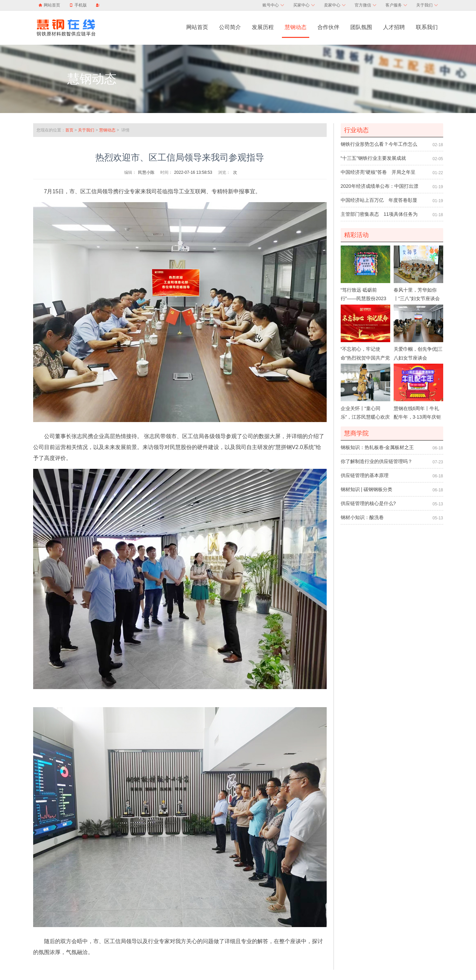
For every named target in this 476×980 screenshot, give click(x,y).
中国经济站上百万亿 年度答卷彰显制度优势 (379, 202)
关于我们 (427, 5)
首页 (69, 130)
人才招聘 (394, 27)
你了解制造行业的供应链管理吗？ (377, 461)
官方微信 (365, 5)
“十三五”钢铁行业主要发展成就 (373, 158)
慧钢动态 (296, 27)
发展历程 (263, 27)
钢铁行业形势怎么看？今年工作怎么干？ (379, 146)
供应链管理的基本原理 (365, 475)
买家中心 (304, 5)
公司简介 (230, 27)
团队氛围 (361, 27)
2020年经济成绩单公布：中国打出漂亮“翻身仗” (379, 188)
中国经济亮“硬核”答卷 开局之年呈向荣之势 (378, 174)
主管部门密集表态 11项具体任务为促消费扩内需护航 (379, 216)
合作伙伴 (328, 27)
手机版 (78, 5)
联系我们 (427, 27)
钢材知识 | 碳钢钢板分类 (366, 489)
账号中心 (273, 5)
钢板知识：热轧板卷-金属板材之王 (377, 447)
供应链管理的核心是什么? (368, 503)
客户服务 (396, 5)
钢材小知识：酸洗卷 (362, 517)
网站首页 (52, 5)
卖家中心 (335, 5)
